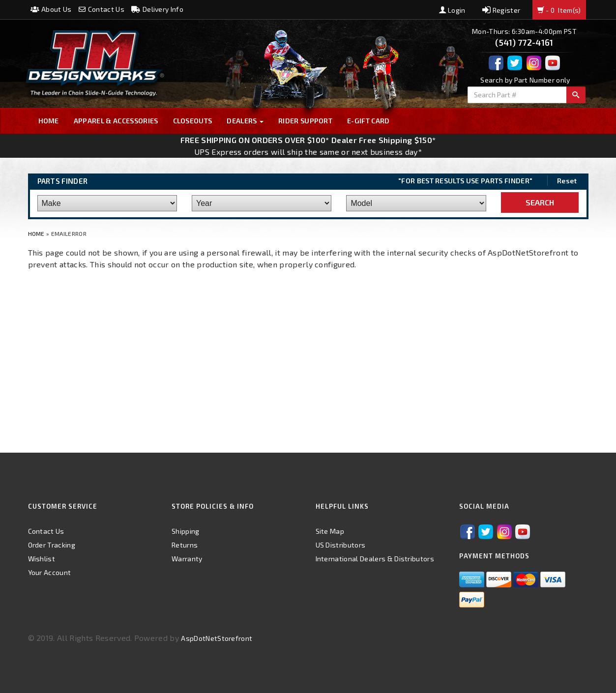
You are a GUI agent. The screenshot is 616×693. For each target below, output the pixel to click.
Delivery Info (157, 9)
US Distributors (341, 545)
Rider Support (305, 121)
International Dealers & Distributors (375, 559)
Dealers (245, 121)
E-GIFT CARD (368, 121)
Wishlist (42, 559)
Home (49, 121)
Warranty (187, 559)
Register (501, 10)
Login (452, 10)
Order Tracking (52, 545)
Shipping (186, 531)
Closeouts (193, 121)
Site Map (330, 531)
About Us (51, 9)
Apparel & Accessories (116, 121)
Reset (567, 181)
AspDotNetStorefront (217, 638)
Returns (185, 545)
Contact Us (102, 9)
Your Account (50, 572)
